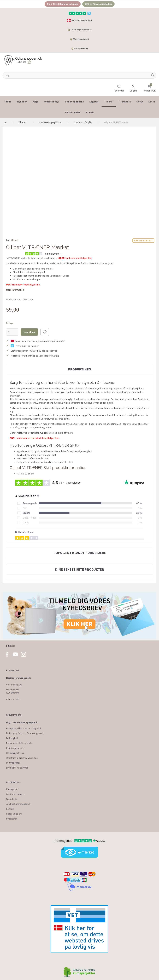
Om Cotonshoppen (15, 794)
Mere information (15, 290)
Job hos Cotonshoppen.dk (19, 804)
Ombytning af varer (15, 753)
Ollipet (15, 240)
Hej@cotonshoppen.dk (19, 678)
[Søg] (153, 75)
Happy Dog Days (14, 814)
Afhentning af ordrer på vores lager (22, 758)
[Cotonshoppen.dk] (23, 60)
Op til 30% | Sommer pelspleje (62, 4)
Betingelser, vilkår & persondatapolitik (24, 728)
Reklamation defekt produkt (19, 743)
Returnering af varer (15, 748)
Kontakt (10, 809)
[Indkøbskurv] (149, 87)
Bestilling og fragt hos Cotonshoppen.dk (25, 733)
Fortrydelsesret (13, 763)
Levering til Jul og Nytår (17, 768)
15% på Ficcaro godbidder (99, 4)
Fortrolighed (12, 738)
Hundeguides (12, 789)
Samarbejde (12, 799)
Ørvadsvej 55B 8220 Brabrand (13, 691)
